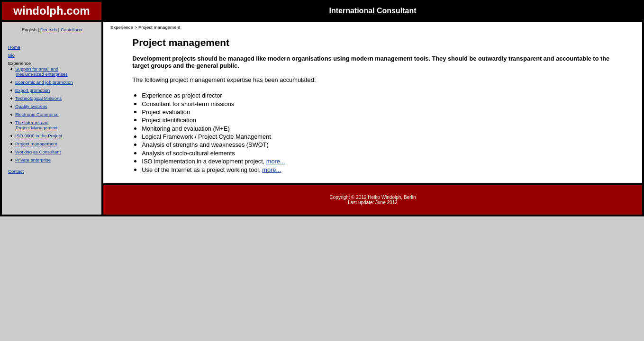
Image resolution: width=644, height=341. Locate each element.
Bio (11, 55)
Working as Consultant (38, 152)
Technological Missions (38, 98)
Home (14, 47)
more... (276, 161)
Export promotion (32, 90)
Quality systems (31, 106)
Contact (16, 171)
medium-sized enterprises (42, 74)
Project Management (37, 128)
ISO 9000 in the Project (39, 136)
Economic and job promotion (44, 82)
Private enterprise (33, 160)
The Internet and (32, 122)
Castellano (71, 30)
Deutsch (49, 30)
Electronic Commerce (37, 114)
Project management (36, 144)
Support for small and (37, 69)
